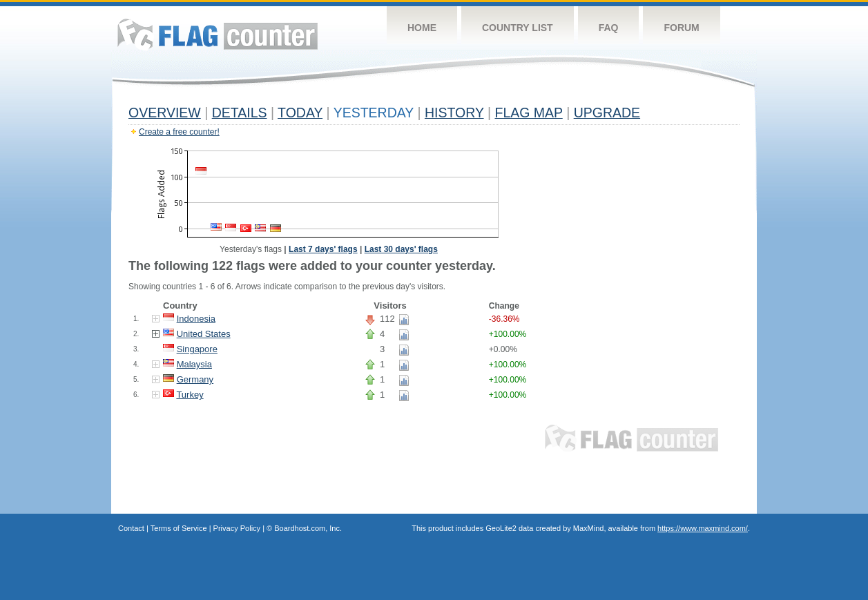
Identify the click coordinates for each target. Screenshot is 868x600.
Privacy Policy (237, 528)
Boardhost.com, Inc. (308, 528)
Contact (131, 528)
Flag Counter (218, 34)
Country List (518, 28)
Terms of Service (179, 528)
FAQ (609, 28)
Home (422, 28)
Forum (681, 28)
